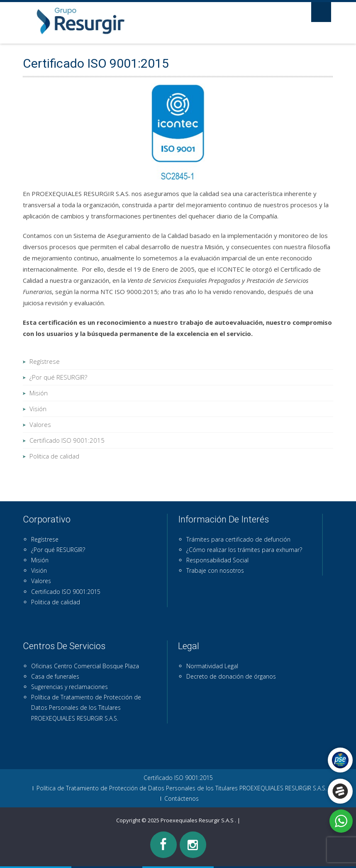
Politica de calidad (54, 456)
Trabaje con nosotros (215, 570)
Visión (38, 409)
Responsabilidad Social (217, 560)
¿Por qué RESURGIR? (58, 377)
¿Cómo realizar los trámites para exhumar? (244, 550)
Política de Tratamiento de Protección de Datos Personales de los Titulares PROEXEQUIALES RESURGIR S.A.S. (86, 707)
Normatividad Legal (212, 666)
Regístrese (45, 361)
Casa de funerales (55, 676)
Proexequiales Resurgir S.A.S (198, 820)
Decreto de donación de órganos (231, 676)
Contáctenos (182, 799)
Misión (39, 393)
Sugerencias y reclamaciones (69, 687)
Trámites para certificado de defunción (238, 539)
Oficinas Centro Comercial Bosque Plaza (85, 666)
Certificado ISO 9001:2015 (67, 440)
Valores (40, 424)
